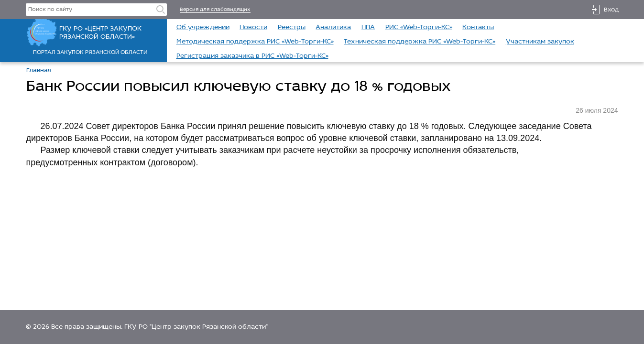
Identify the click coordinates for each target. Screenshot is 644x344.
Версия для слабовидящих (215, 10)
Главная (39, 70)
